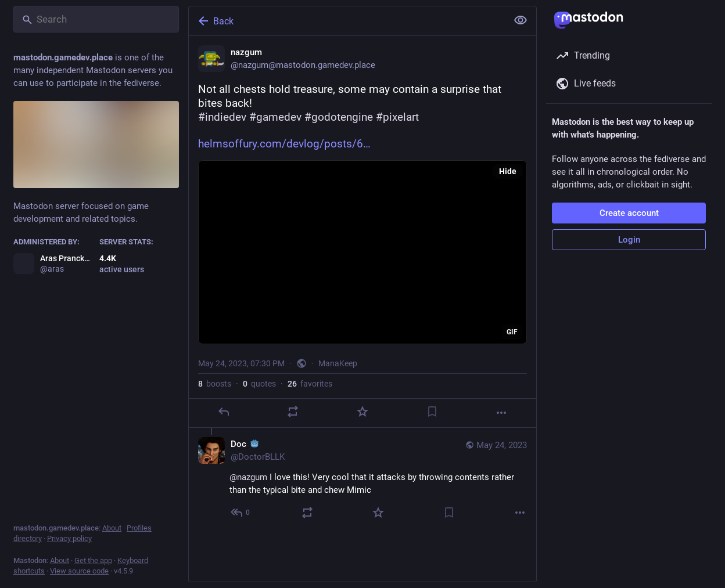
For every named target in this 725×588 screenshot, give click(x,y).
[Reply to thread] (241, 513)
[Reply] (224, 412)
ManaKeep (338, 363)
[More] (501, 413)
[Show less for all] (521, 20)
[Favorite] (362, 412)
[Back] (347, 21)
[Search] (96, 19)
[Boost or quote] (293, 412)
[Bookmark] (432, 412)
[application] (362, 252)
